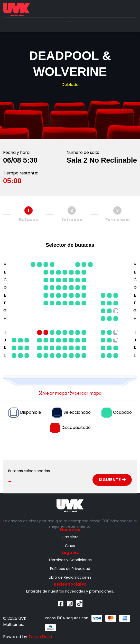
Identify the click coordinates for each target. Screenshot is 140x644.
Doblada (70, 85)
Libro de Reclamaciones (70, 577)
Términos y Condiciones (70, 560)
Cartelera (70, 537)
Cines (70, 546)
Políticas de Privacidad (70, 569)
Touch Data (40, 637)
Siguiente (112, 480)
